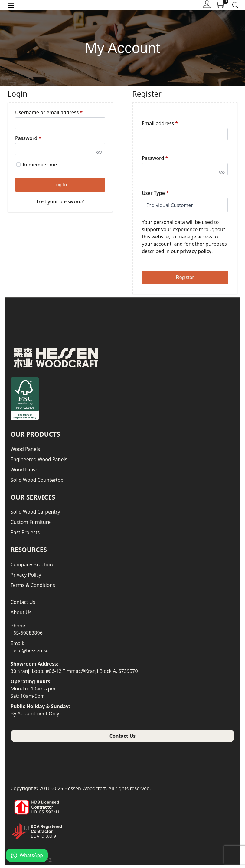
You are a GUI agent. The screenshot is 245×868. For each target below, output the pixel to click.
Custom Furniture (31, 526)
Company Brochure (33, 568)
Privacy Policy (26, 578)
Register (185, 281)
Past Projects (25, 536)
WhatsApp (27, 855)
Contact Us (23, 605)
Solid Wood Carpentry (35, 515)
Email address (160, 127)
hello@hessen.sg (30, 654)
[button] (11, 7)
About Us (21, 616)
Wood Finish (24, 473)
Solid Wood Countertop (37, 483)
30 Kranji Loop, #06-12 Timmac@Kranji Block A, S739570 (74, 674)
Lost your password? (60, 205)
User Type (155, 196)
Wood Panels (25, 452)
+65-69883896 (27, 636)
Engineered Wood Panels (39, 463)
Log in (60, 188)
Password (28, 141)
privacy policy (196, 255)
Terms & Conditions (33, 588)
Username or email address (49, 116)
